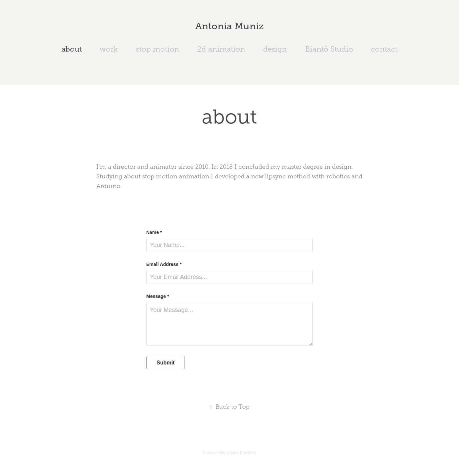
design (275, 49)
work (109, 49)
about (72, 49)
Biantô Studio (329, 49)
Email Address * (164, 264)
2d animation (221, 49)
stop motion (158, 49)
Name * (154, 232)
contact (384, 49)
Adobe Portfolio (241, 453)
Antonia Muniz (230, 26)
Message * (158, 296)
